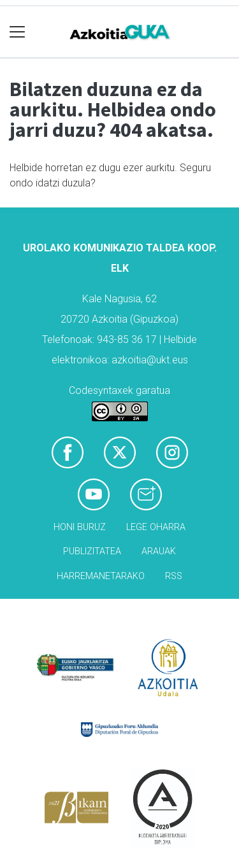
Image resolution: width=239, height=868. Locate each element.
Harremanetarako (101, 576)
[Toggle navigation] (18, 32)
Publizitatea (92, 551)
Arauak (159, 551)
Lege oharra (156, 527)
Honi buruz (80, 527)
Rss (174, 576)
